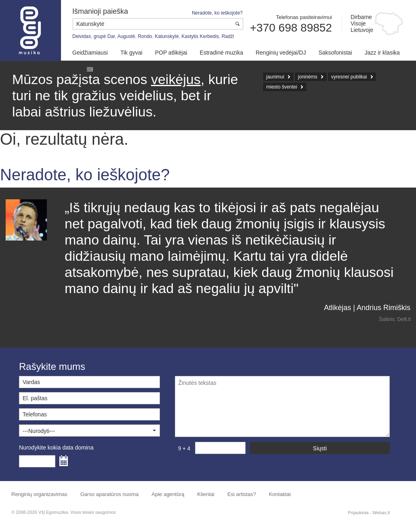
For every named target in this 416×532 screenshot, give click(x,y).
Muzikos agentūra (30, 31)
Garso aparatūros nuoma (110, 494)
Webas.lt (381, 513)
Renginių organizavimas (39, 494)
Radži (228, 36)
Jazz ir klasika (382, 53)
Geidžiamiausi (90, 53)
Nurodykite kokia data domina (56, 448)
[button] (89, 431)
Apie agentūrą (168, 494)
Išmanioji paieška (100, 11)
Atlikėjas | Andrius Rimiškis (367, 308)
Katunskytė (167, 36)
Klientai (206, 494)
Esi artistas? (242, 494)
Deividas (82, 36)
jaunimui (275, 77)
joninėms (308, 77)
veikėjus (176, 79)
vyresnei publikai (349, 77)
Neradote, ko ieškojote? (217, 13)
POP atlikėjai (171, 53)
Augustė (126, 36)
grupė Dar (104, 36)
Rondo (145, 36)
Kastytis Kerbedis (200, 36)
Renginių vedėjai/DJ (281, 53)
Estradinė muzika (222, 53)
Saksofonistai (335, 53)
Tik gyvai (131, 53)
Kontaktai (280, 494)
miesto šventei (282, 87)
